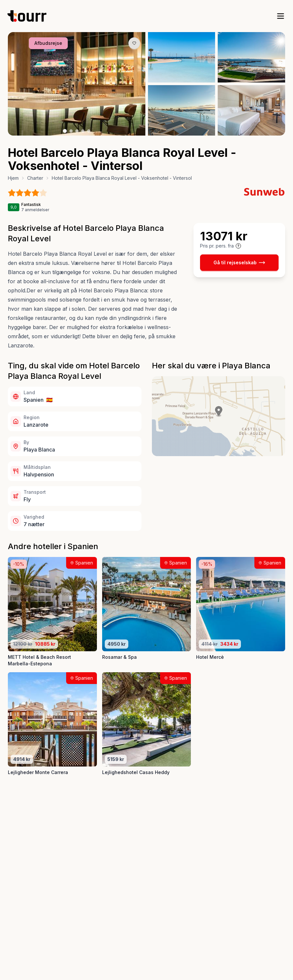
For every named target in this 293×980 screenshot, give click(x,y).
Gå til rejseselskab (239, 263)
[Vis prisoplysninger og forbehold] (238, 246)
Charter (35, 178)
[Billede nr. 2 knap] (71, 131)
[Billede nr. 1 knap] (65, 131)
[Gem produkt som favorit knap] (134, 43)
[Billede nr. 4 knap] (83, 131)
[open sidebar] (281, 16)
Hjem (13, 178)
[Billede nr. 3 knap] (77, 131)
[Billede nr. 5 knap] (89, 131)
